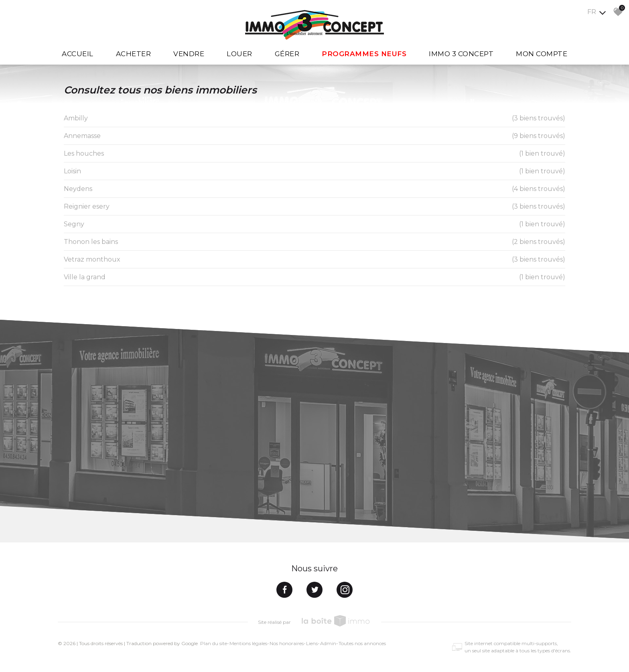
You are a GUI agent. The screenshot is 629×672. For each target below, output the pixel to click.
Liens (312, 643)
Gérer (287, 54)
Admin (328, 643)
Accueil (78, 54)
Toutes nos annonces (362, 643)
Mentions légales (248, 643)
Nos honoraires (287, 643)
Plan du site (214, 643)
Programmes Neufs (364, 54)
